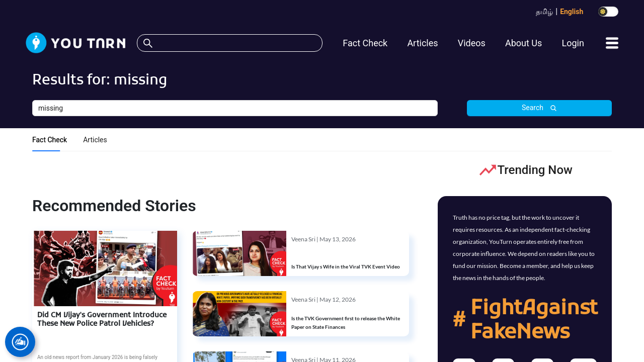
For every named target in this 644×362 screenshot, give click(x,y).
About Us (524, 43)
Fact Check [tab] (50, 140)
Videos (472, 43)
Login (573, 43)
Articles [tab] (95, 140)
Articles (422, 43)
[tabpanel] (322, 170)
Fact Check (365, 43)
